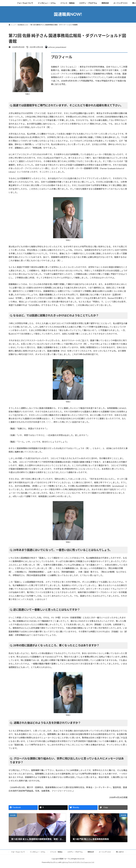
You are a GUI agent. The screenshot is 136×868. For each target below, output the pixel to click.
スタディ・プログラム (75, 852)
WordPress (54, 862)
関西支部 (91, 852)
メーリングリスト (105, 852)
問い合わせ (120, 852)
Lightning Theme (67, 862)
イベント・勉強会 (56, 852)
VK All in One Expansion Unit (84, 862)
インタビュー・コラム (37, 852)
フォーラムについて (18, 852)
